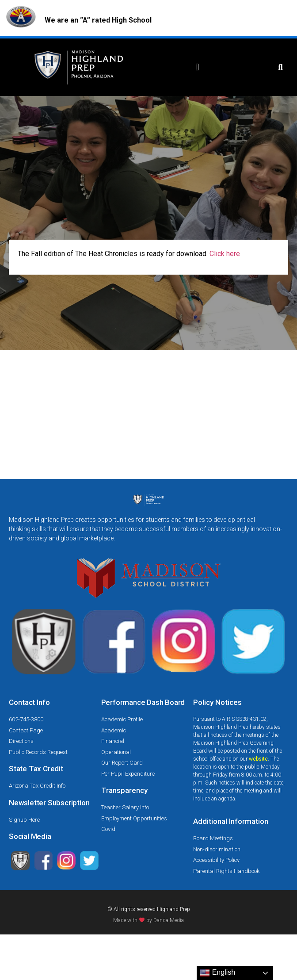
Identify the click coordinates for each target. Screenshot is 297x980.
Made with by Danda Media (148, 920)
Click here (224, 254)
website (258, 759)
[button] (197, 67)
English (217, 973)
